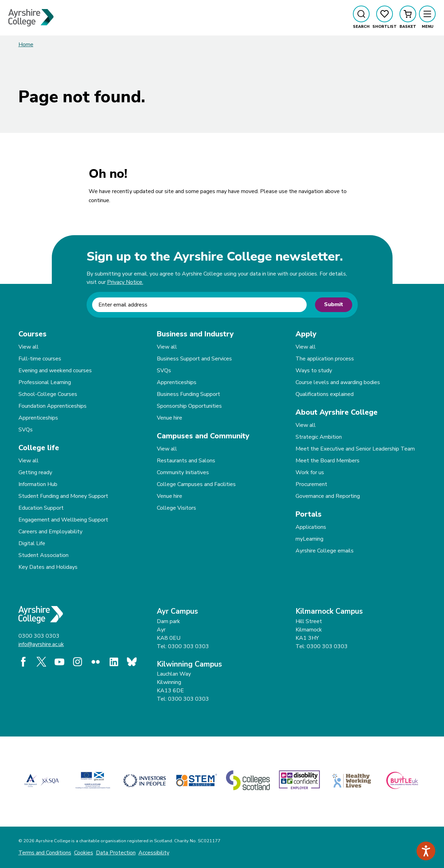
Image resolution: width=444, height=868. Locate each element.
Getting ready (35, 472)
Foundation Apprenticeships (53, 406)
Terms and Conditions (45, 853)
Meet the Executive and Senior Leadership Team (355, 449)
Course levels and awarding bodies (338, 382)
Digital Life (32, 543)
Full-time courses (40, 359)
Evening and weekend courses (55, 371)
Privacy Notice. (125, 282)
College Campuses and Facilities (196, 484)
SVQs (26, 430)
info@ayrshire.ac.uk (41, 644)
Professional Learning (45, 382)
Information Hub (38, 484)
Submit (334, 304)
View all (29, 347)
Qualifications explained (325, 394)
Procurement (311, 484)
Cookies (84, 853)
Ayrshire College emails (325, 551)
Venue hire (169, 418)
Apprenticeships (38, 418)
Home (26, 45)
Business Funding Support (188, 394)
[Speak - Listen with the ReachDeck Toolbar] (426, 851)
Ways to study (314, 371)
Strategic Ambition (319, 437)
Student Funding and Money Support (63, 496)
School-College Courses (48, 394)
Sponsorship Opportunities (189, 406)
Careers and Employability (50, 532)
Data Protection (116, 853)
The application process (325, 359)
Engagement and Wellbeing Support (63, 520)
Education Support (41, 508)
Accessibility (154, 853)
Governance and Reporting (328, 496)
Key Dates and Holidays (48, 567)
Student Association (43, 555)
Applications (311, 527)
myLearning (309, 539)
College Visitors (176, 508)
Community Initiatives (183, 472)
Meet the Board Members (328, 461)
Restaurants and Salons (186, 461)
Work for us (310, 472)
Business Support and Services (194, 359)
